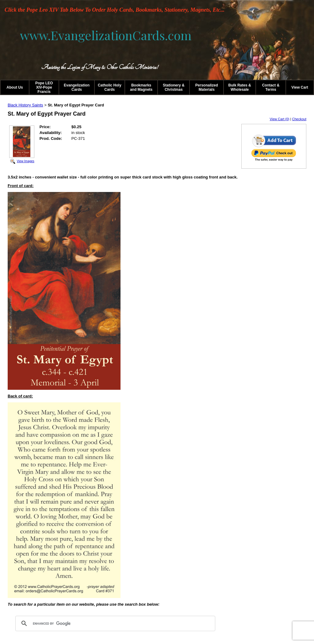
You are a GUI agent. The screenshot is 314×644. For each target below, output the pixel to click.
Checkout (299, 119)
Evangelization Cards (77, 87)
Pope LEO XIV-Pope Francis (44, 87)
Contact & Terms (271, 87)
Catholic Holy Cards (110, 87)
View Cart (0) (280, 119)
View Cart (300, 87)
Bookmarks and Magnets (141, 87)
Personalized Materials (207, 87)
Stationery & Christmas (174, 87)
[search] (114, 623)
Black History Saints (25, 105)
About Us (15, 87)
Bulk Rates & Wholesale (240, 87)
